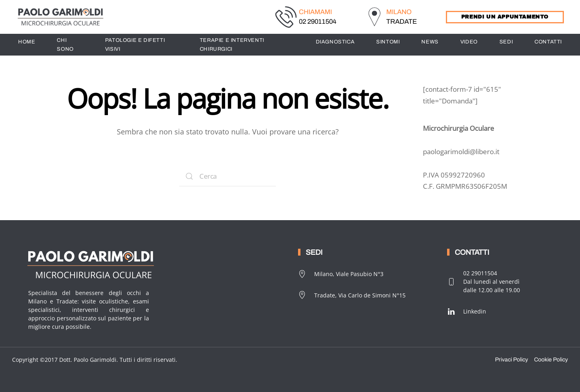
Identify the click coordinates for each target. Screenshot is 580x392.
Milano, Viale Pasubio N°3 (341, 274)
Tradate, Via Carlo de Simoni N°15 (352, 295)
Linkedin (467, 312)
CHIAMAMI (315, 12)
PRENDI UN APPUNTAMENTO (505, 17)
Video (469, 42)
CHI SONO (65, 45)
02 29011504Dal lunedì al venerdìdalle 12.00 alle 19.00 (484, 282)
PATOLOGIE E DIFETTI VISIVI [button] (135, 45)
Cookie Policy (551, 360)
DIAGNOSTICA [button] (335, 42)
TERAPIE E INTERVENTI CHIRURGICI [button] (232, 45)
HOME (27, 42)
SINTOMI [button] (388, 42)
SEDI (506, 42)
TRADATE (402, 22)
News (430, 42)
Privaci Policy (512, 360)
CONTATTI (548, 42)
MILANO (399, 12)
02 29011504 (318, 22)
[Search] (228, 176)
